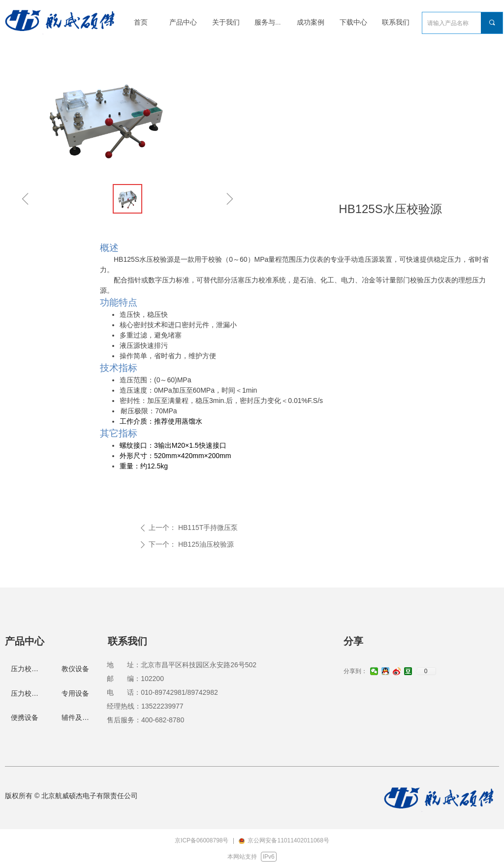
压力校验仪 (28, 693)
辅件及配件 (79, 717)
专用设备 (75, 693)
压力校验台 (28, 669)
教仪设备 (75, 669)
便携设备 (25, 717)
